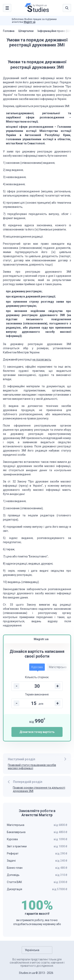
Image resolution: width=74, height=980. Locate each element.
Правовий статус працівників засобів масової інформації (32, 767)
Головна (9, 31)
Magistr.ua (30, 22)
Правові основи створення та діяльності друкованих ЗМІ (39, 789)
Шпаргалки (26, 31)
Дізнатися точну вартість (37, 732)
